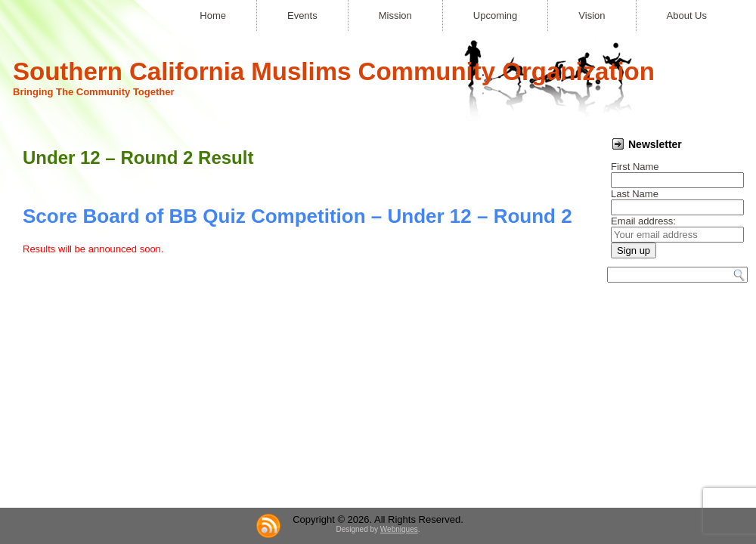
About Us (687, 15)
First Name (635, 167)
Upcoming (496, 15)
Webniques (399, 529)
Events (302, 15)
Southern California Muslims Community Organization (334, 71)
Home (213, 15)
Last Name (635, 194)
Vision (592, 15)
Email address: (643, 221)
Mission (395, 15)
